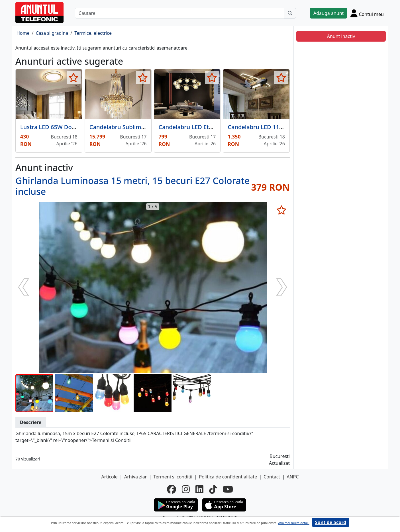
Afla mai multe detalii (294, 523)
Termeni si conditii (173, 477)
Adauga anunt (328, 13)
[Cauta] (290, 13)
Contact (272, 477)
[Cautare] (180, 13)
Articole (110, 477)
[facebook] (172, 489)
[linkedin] (199, 489)
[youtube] (228, 489)
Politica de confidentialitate (228, 477)
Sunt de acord (331, 522)
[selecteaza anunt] (74, 78)
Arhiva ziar (135, 477)
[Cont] (367, 13)
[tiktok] (213, 489)
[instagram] (186, 489)
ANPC (293, 477)
